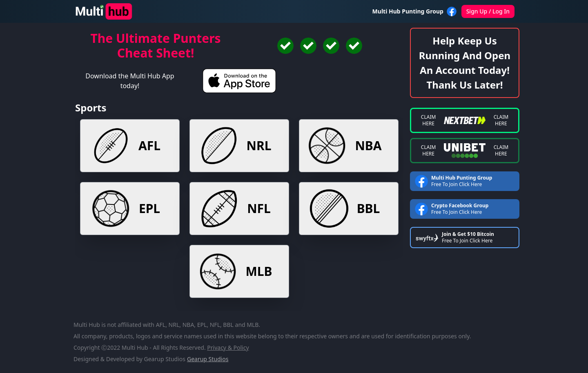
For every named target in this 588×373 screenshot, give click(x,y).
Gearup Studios (208, 359)
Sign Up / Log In (488, 11)
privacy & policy (228, 347)
